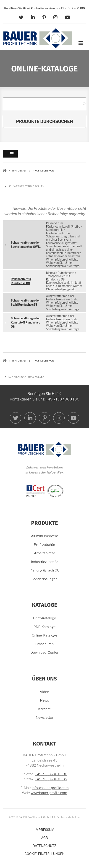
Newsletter (45, 718)
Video (45, 692)
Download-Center (45, 653)
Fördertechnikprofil (58, 227)
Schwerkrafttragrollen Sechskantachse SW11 (26, 245)
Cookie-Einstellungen (44, 854)
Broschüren (45, 644)
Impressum (44, 830)
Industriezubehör (44, 562)
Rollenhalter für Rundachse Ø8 (21, 281)
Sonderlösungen (44, 579)
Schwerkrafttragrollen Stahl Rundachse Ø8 (25, 303)
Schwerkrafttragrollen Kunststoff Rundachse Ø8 (25, 322)
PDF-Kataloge (44, 627)
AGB (44, 838)
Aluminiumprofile (45, 536)
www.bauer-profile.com (49, 793)
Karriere (44, 709)
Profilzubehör (44, 545)
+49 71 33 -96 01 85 (51, 779)
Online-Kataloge (44, 635)
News (44, 700)
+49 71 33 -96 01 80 (51, 774)
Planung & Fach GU (44, 570)
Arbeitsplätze (44, 553)
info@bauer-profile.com (50, 788)
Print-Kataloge (45, 618)
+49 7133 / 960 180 (72, 8)
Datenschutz (44, 846)
